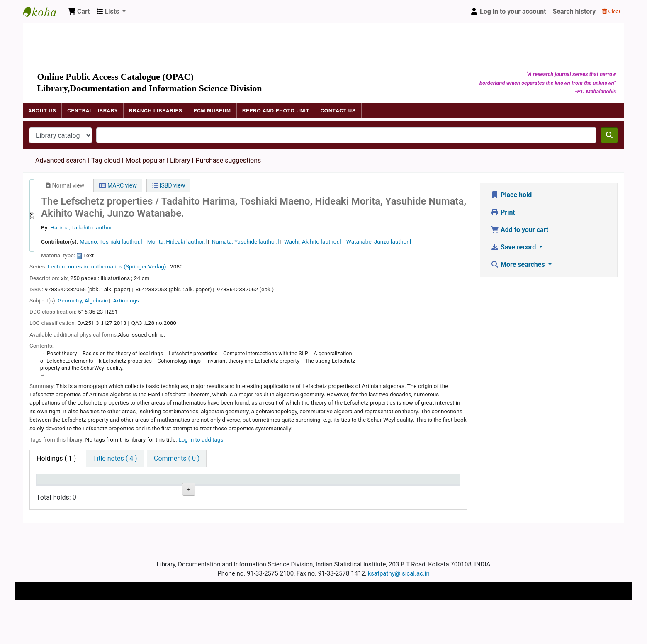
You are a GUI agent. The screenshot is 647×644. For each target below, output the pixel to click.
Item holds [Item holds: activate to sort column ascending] (419, 483)
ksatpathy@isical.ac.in (399, 608)
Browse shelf (182, 511)
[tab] (115, 459)
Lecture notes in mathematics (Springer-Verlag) (107, 266)
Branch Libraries (156, 111)
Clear (611, 11)
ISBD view (169, 185)
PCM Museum (212, 111)
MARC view (118, 185)
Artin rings (126, 300)
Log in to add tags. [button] (202, 439)
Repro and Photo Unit (276, 111)
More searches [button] (519, 265)
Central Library (92, 111)
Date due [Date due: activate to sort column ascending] (296, 483)
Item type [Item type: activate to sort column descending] (55, 483)
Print (503, 212)
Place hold (511, 195)
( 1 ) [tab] (56, 458)
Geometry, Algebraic (83, 300)
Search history (574, 11)
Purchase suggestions (228, 160)
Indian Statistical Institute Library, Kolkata (44, 12)
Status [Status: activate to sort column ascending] (232, 483)
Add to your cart (519, 230)
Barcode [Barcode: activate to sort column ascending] (355, 483)
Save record (514, 247)
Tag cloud (106, 160)
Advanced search (61, 160)
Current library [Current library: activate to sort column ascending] (122, 483)
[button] (79, 12)
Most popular (145, 160)
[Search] (609, 135)
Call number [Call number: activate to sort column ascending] (179, 483)
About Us (42, 111)
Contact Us (338, 111)
